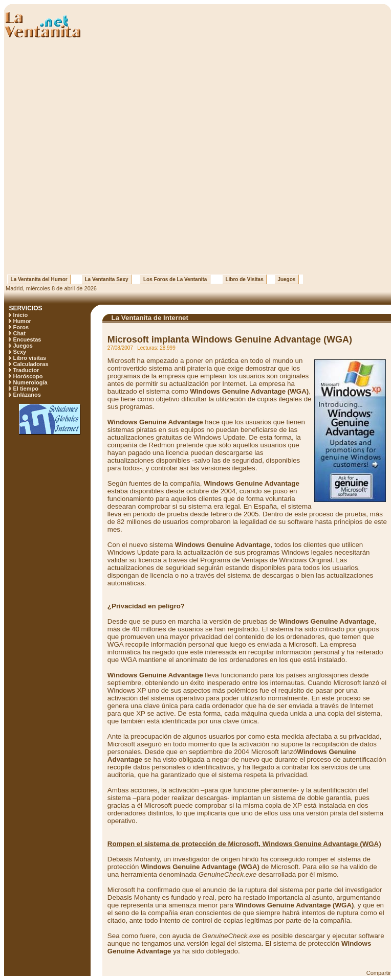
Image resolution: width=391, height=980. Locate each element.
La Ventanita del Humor (39, 279)
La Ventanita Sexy (106, 279)
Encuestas (27, 339)
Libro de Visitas (244, 279)
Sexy (19, 352)
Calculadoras (30, 364)
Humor (22, 321)
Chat (19, 333)
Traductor (26, 370)
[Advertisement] (118, 156)
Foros (21, 327)
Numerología (30, 382)
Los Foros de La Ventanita (175, 279)
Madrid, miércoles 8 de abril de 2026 (50, 288)
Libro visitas (29, 358)
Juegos (287, 279)
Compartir (379, 973)
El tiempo (26, 389)
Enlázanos (27, 395)
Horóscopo (28, 376)
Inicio (20, 315)
